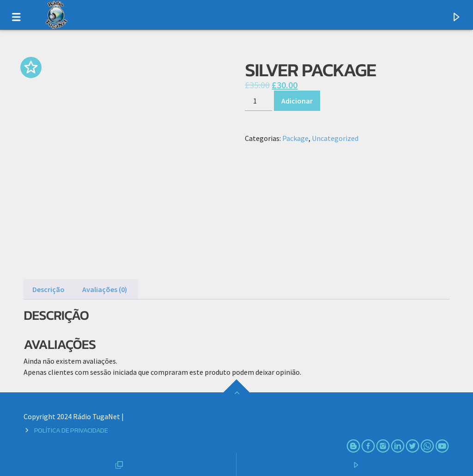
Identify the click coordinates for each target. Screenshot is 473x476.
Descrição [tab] (49, 289)
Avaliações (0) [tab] (105, 289)
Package (295, 138)
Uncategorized (335, 138)
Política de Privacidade (71, 430)
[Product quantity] (258, 101)
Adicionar (297, 101)
